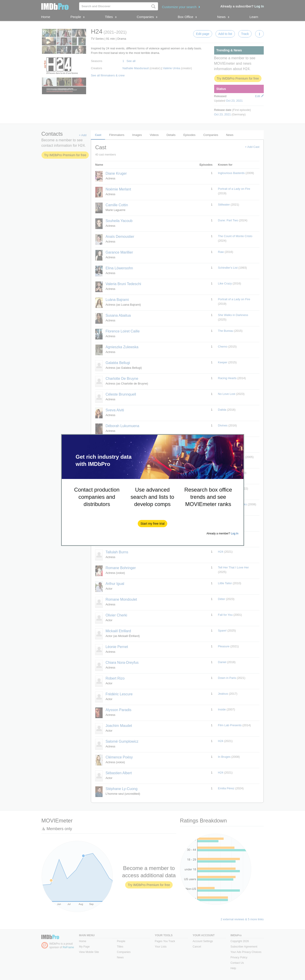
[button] (152, 524)
